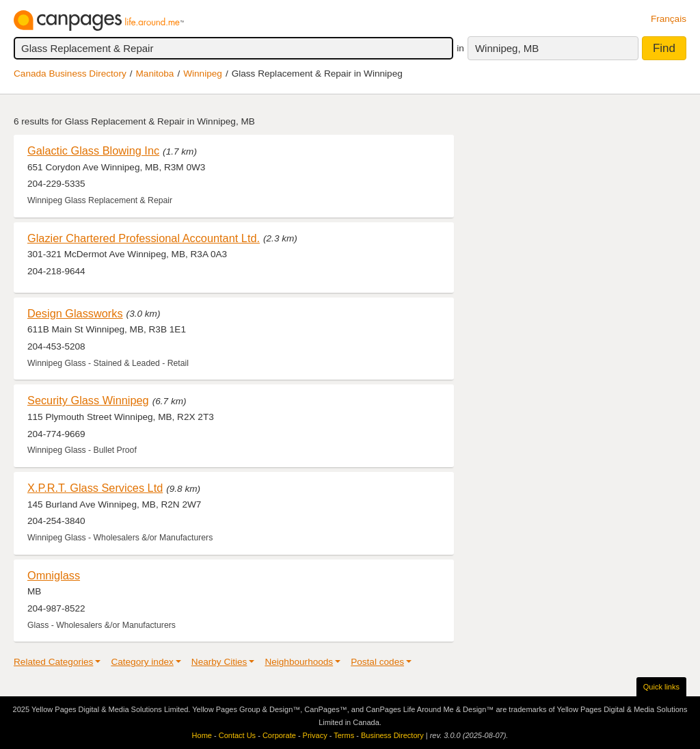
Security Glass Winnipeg (88, 400)
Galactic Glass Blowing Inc (93, 150)
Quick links (661, 687)
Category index (142, 662)
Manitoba (155, 74)
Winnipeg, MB (507, 48)
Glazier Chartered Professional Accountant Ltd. (144, 238)
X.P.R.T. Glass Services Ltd (95, 488)
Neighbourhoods (299, 662)
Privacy (315, 735)
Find (664, 48)
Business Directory (392, 735)
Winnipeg (203, 74)
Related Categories (53, 662)
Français (669, 19)
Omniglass (54, 575)
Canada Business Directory (70, 74)
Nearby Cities (219, 662)
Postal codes (377, 662)
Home (202, 735)
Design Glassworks (75, 313)
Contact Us (237, 735)
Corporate (279, 735)
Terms (344, 735)
